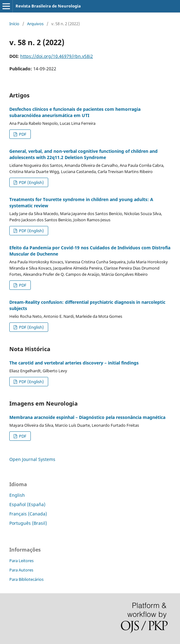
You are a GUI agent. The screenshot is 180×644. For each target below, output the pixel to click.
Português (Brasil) (28, 523)
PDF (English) (31, 182)
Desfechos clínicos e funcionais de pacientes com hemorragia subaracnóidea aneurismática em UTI (75, 112)
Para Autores (21, 570)
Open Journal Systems (32, 459)
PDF (22, 134)
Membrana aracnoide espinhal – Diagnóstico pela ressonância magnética (87, 417)
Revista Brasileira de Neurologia (48, 6)
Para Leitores (21, 561)
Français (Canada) (28, 514)
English (17, 495)
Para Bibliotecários (26, 579)
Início (14, 24)
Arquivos (35, 24)
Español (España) (27, 504)
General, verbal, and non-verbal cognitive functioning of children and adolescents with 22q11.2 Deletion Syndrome (83, 154)
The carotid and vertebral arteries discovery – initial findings (74, 363)
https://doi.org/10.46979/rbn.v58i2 (57, 56)
